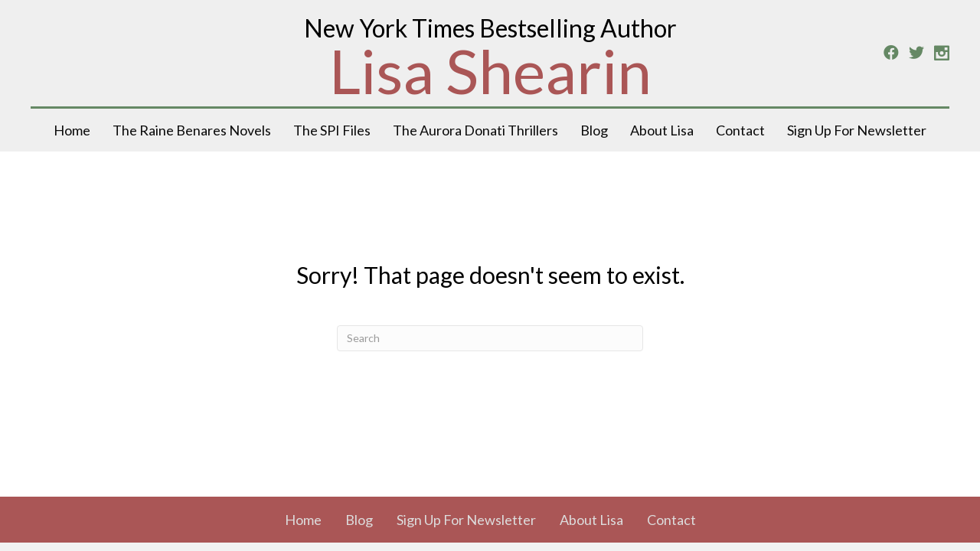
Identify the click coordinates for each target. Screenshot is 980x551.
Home (72, 130)
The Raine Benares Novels (192, 130)
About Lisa (662, 130)
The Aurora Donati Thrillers (475, 130)
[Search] (490, 338)
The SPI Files (332, 130)
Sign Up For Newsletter (857, 130)
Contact (740, 130)
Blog (594, 130)
